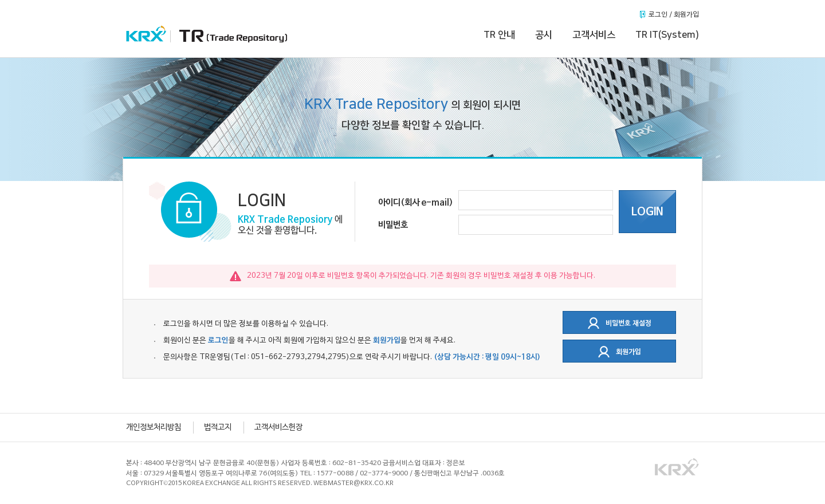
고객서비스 (594, 35)
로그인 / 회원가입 (674, 15)
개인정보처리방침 (154, 428)
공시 (544, 35)
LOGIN (647, 212)
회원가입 (620, 352)
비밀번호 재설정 (620, 323)
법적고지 (218, 428)
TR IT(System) (667, 35)
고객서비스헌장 (278, 428)
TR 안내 (499, 35)
